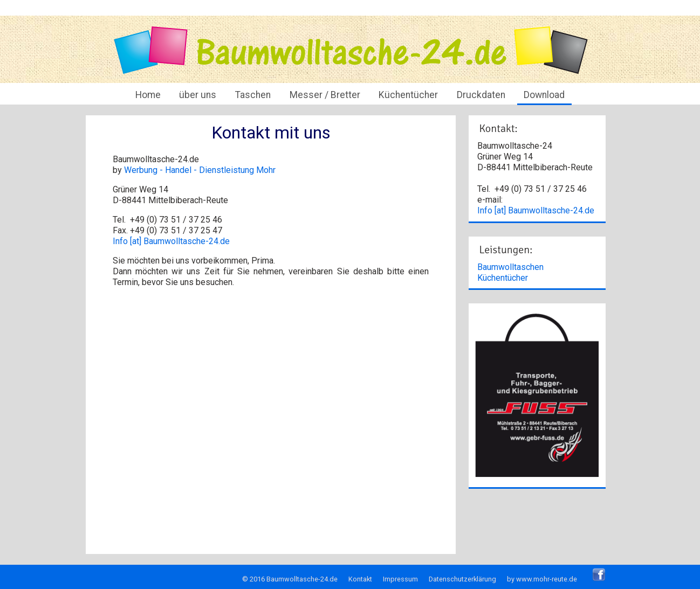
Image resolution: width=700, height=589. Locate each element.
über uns (198, 95)
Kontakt (360, 579)
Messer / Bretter (325, 95)
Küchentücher (408, 95)
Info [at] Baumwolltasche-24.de (171, 241)
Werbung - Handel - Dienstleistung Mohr (200, 170)
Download (544, 95)
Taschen (253, 95)
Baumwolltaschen (510, 267)
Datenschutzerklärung (462, 579)
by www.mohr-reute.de (542, 579)
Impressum (400, 579)
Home (148, 95)
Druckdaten (481, 95)
